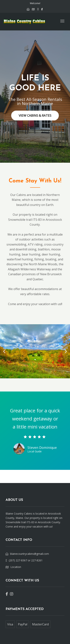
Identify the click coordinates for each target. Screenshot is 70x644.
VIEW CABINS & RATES (35, 115)
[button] (4, 351)
